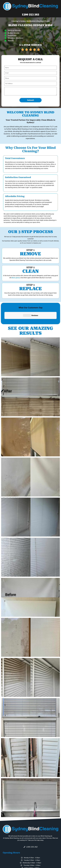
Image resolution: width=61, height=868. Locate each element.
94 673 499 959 (47, 860)
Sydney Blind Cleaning (32, 860)
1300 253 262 (30, 14)
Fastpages (30, 866)
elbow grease (16, 278)
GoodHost (37, 866)
